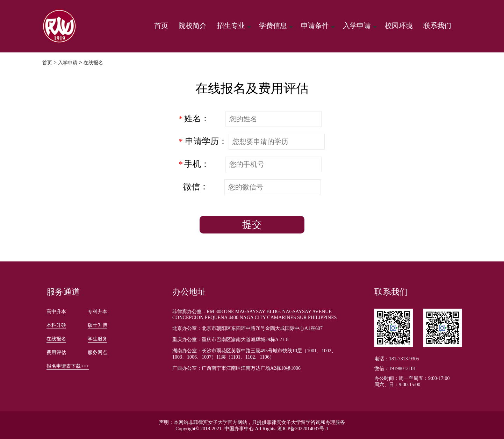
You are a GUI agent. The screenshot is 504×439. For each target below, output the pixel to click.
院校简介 (193, 26)
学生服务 (98, 339)
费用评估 (56, 352)
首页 (161, 26)
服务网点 (98, 352)
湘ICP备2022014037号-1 (303, 429)
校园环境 (399, 26)
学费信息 (273, 26)
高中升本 (56, 312)
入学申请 (357, 26)
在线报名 (93, 63)
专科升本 (98, 312)
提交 (252, 225)
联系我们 (437, 26)
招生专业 (231, 26)
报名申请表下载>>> (68, 366)
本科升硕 (56, 325)
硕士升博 (98, 325)
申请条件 (315, 26)
